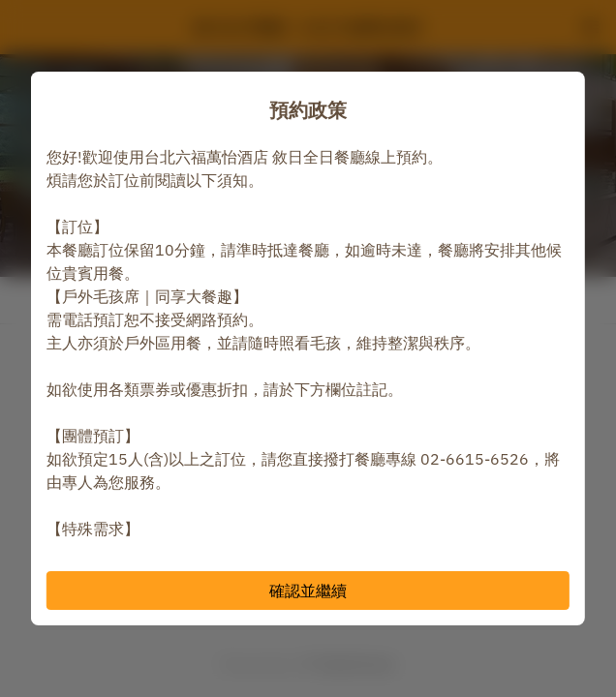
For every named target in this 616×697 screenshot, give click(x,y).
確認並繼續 (308, 591)
